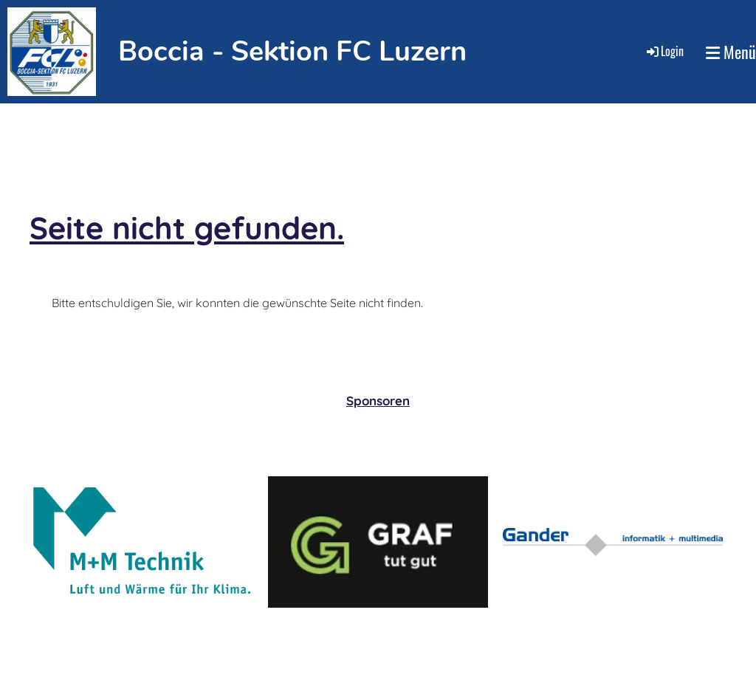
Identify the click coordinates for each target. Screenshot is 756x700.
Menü (731, 52)
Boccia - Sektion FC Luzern (292, 51)
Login (664, 51)
